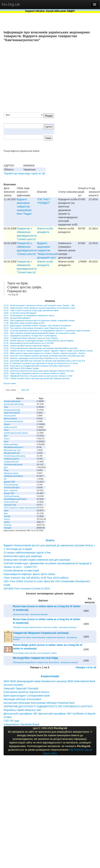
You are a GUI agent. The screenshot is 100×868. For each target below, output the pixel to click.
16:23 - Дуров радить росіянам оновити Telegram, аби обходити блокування (37, 326)
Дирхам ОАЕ (9, 482)
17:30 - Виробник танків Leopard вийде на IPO (24, 323)
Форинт (7, 424)
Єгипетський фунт (12, 487)
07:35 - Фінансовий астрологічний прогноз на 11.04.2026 (29, 343)
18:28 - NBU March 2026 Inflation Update (21, 368)
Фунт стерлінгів (11, 490)
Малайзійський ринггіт (14, 447)
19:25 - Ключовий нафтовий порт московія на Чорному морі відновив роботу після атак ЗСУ (44, 361)
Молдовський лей (12, 453)
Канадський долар (12, 410)
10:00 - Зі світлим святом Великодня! (20, 313)
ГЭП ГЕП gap (11, 721)
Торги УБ (25, 390)
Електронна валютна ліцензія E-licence (26, 692)
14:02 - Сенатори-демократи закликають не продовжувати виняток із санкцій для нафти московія (47, 331)
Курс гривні (11, 390)
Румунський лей (11, 502)
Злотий (7, 516)
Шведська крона (11, 473)
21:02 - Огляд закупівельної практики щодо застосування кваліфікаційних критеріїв (41, 348)
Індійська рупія (10, 427)
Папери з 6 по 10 (86, 667)
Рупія (6, 430)
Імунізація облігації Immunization (23, 699)
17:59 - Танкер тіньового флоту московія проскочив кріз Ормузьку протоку (36, 378)
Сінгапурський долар (13, 464)
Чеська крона (10, 416)
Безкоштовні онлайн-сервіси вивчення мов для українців (37, 560)
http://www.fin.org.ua (80, 750)
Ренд (6, 470)
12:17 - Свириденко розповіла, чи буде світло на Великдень (30, 336)
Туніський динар (11, 485)
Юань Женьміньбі (12, 413)
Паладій (7, 528)
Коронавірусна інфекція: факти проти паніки (29, 574)
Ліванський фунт (11, 444)
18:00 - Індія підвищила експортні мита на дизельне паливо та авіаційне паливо (39, 320)
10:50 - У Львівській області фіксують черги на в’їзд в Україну (31, 338)
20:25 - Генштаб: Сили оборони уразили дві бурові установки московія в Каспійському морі (44, 356)
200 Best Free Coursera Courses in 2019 (27, 588)
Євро (6, 510)
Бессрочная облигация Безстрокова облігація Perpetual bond (39, 703)
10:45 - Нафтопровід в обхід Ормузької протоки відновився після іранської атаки (39, 308)
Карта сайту (50, 753)
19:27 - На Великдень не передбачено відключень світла (29, 315)
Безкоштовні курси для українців (23, 556)
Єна (5, 436)
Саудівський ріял (11, 462)
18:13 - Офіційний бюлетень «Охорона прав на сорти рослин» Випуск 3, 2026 (38, 376)
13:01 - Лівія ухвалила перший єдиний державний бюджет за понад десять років (39, 333)
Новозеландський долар (15, 456)
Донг (6, 467)
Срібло (7, 522)
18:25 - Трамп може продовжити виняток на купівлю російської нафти (34, 373)
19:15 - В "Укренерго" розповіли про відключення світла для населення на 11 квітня (41, 363)
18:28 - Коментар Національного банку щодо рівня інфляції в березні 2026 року (39, 371)
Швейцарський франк (13, 476)
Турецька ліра (10, 505)
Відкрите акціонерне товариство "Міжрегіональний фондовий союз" (47, 250)
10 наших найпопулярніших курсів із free (27, 553)
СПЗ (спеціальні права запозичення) (20, 508)
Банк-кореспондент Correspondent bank (27, 696)
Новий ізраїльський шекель (16, 433)
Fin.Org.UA (11, 4)
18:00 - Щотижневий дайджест (17, 318)
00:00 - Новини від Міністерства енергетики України (26, 346)
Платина (8, 525)
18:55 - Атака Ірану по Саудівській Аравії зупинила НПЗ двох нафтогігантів (37, 366)
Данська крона (10, 418)
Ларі (6, 513)
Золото (7, 519)
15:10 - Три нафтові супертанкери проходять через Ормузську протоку (35, 328)
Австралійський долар (14, 404)
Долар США (9, 493)
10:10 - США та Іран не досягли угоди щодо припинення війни (31, 310)
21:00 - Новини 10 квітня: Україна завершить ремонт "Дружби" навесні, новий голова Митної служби (48, 351)
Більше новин (10, 383)
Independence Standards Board (21, 724)
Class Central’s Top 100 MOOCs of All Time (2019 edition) (36, 578)
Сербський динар (12, 496)
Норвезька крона (11, 459)
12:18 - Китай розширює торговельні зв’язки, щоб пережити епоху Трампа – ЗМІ (39, 305)
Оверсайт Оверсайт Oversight (21, 688)
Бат (5, 479)
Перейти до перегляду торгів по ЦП (25, 173)
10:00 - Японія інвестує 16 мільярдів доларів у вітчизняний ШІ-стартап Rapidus (39, 341)
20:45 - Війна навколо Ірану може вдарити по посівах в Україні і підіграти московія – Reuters (45, 353)
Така (6, 407)
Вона (6, 441)
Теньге (7, 439)
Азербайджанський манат (15, 499)
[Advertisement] (63, 77)
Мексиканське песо (12, 450)
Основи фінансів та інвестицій (21, 571)
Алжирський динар (12, 401)
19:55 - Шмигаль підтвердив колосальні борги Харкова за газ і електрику (36, 358)
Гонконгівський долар (13, 421)
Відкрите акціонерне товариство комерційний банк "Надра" (24, 207)
